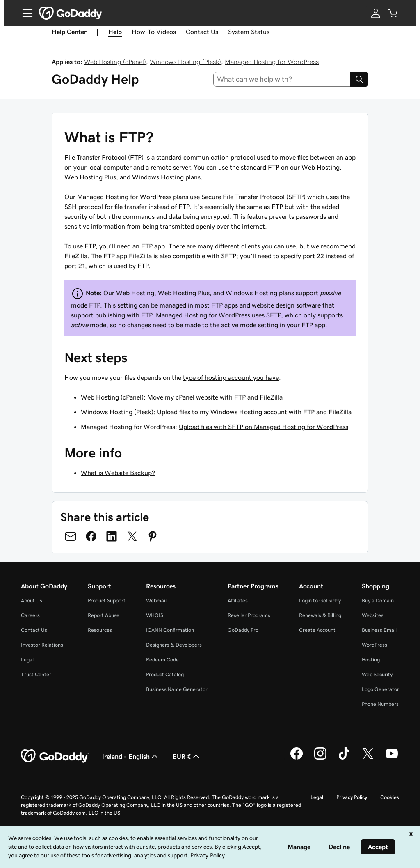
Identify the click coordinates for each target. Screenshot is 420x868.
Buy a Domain (378, 600)
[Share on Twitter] (132, 536)
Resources (100, 630)
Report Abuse (104, 615)
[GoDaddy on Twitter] (368, 758)
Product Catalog (165, 674)
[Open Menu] (24, 13)
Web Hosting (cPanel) (115, 62)
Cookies (390, 797)
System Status (249, 32)
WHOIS (155, 615)
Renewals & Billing (320, 615)
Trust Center (36, 674)
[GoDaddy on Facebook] (297, 758)
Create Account (317, 630)
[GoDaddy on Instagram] (320, 758)
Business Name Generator (177, 689)
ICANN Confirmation (170, 630)
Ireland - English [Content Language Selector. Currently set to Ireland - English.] (131, 756)
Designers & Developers (174, 645)
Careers (30, 615)
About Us (32, 600)
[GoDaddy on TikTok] (344, 758)
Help (115, 32)
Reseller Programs (249, 615)
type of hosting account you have (231, 377)
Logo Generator (380, 689)
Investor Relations (42, 645)
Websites (373, 615)
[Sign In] (376, 13)
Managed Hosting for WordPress (272, 62)
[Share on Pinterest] (153, 536)
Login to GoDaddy (320, 600)
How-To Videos (154, 32)
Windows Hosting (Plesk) (185, 62)
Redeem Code (162, 660)
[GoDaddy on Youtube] (392, 758)
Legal (27, 660)
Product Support (107, 600)
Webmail (156, 600)
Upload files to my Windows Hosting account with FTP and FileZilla (254, 412)
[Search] (359, 79)
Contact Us (202, 32)
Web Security (377, 674)
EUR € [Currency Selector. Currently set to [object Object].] (187, 756)
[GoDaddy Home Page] (55, 756)
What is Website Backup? (118, 473)
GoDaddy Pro (243, 630)
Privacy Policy (352, 797)
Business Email (379, 630)
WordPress (374, 645)
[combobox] (282, 79)
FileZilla (76, 256)
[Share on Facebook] (91, 536)
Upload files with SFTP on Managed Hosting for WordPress (264, 427)
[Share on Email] (71, 536)
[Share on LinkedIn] (112, 536)
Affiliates (238, 600)
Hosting (371, 660)
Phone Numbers (380, 704)
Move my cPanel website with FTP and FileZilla (215, 397)
